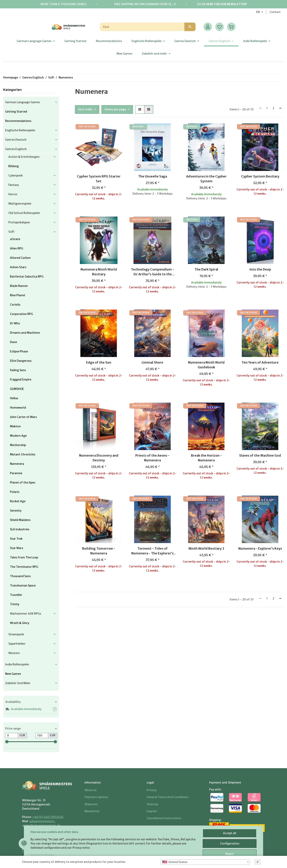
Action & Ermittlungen (24, 157)
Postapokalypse (19, 222)
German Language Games (23, 102)
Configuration (230, 843)
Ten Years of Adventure (260, 362)
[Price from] (12, 736)
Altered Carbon (20, 258)
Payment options (96, 797)
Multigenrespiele (20, 204)
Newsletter (92, 811)
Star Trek (16, 539)
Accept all (230, 833)
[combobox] (205, 862)
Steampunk (16, 634)
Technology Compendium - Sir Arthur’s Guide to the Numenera (153, 272)
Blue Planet (18, 295)
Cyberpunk (16, 176)
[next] (280, 108)
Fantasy (14, 185)
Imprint (36, 855)
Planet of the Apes (23, 483)
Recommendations (18, 121)
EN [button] (258, 12)
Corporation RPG (21, 314)
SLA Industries (20, 529)
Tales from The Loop (24, 557)
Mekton (15, 426)
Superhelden (17, 644)
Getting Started (16, 112)
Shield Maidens (20, 520)
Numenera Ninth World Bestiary (99, 272)
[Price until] (42, 736)
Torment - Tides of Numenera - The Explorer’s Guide (152, 551)
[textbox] (205, 862)
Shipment (91, 804)
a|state (15, 239)
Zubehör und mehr (18, 683)
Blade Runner (19, 286)
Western (14, 653)
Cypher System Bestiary (260, 176)
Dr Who (15, 323)
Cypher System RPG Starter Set (99, 179)
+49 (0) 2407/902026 (48, 817)
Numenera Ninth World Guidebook (206, 365)
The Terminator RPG (24, 567)
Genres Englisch (16, 149)
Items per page (115, 109)
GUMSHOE (17, 389)
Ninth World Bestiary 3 (206, 548)
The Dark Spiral (206, 269)
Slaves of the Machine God (260, 455)
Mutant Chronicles (23, 454)
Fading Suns (18, 370)
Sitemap (152, 804)
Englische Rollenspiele (20, 130)
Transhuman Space (23, 586)
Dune (13, 342)
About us (90, 790)
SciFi (11, 232)
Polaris (15, 492)
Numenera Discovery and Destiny (99, 458)
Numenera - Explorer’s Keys (260, 548)
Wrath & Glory (20, 623)
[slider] (7, 742)
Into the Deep (260, 269)
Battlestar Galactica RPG (27, 277)
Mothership (18, 445)
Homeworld (18, 408)
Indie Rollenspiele (17, 664)
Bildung (14, 166)
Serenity (16, 511)
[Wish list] (220, 27)
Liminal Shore (152, 362)
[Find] (142, 27)
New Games (13, 674)
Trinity (15, 604)
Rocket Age (18, 501)
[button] (208, 27)
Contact (275, 12)
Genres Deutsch (16, 140)
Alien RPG (17, 248)
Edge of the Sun (99, 362)
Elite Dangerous (21, 361)
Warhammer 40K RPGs (26, 614)
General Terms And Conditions (168, 797)
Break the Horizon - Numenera (206, 458)
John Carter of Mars (23, 417)
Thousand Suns (20, 576)
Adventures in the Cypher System (206, 179)
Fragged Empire (21, 380)
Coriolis (15, 305)
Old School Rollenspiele (24, 213)
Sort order (85, 109)
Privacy (49, 855)
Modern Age (18, 436)
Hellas (14, 398)
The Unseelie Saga (153, 176)
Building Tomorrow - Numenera (99, 551)
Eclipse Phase (19, 351)
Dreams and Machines (25, 333)
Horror (13, 194)
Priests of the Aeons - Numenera (152, 458)
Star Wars (17, 548)
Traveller (16, 595)
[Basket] (231, 27)
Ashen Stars (18, 267)
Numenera (17, 464)
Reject (230, 854)
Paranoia (16, 473)
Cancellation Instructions (164, 818)
